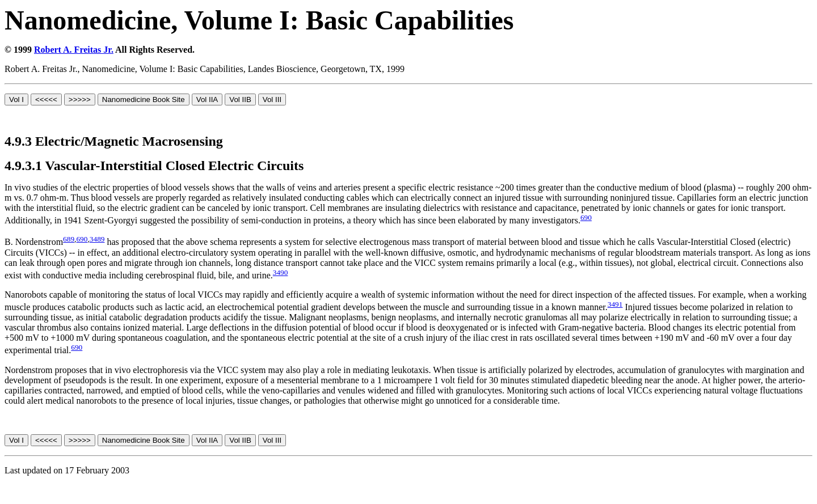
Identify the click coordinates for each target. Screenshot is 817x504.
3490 (281, 272)
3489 (97, 239)
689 (69, 239)
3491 (615, 304)
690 (586, 217)
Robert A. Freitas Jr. (74, 50)
